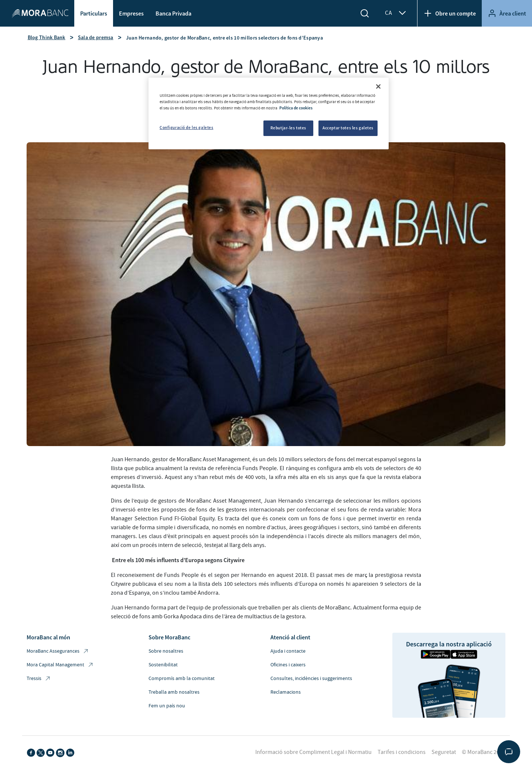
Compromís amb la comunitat (182, 679)
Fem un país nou (167, 706)
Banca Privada (173, 13)
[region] (269, 113)
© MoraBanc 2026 (484, 752)
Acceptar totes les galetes (348, 128)
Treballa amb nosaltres (174, 692)
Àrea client (507, 13)
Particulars (94, 13)
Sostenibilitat (163, 665)
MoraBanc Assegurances (58, 651)
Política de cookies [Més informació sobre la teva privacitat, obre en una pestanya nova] (296, 108)
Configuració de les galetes (186, 128)
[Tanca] (378, 86)
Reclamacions (286, 692)
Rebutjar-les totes (288, 128)
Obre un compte (450, 13)
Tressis (39, 679)
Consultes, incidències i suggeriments (311, 679)
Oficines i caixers (288, 665)
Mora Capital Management (60, 665)
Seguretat (444, 752)
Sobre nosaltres (166, 651)
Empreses (131, 13)
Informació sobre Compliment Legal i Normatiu (313, 752)
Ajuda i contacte (288, 651)
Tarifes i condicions (402, 752)
